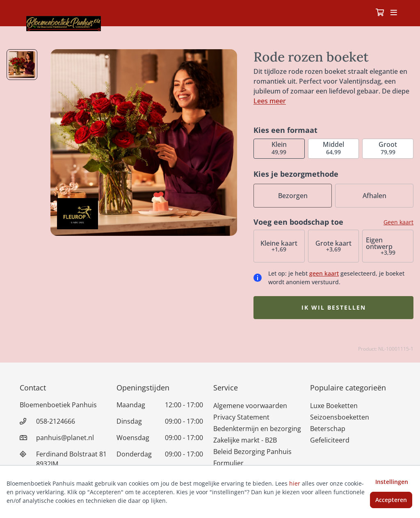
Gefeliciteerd (330, 440)
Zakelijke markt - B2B (245, 440)
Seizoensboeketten (340, 417)
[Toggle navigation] (394, 13)
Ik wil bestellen (334, 307)
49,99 (279, 148)
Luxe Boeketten (334, 406)
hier (295, 483)
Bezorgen (293, 196)
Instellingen (392, 482)
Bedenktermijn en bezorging (257, 429)
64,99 (333, 148)
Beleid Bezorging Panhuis (252, 452)
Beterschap (328, 429)
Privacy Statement (241, 417)
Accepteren (391, 500)
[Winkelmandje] (380, 13)
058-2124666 (56, 421)
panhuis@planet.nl (65, 438)
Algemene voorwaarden (250, 406)
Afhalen (374, 196)
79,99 (388, 148)
